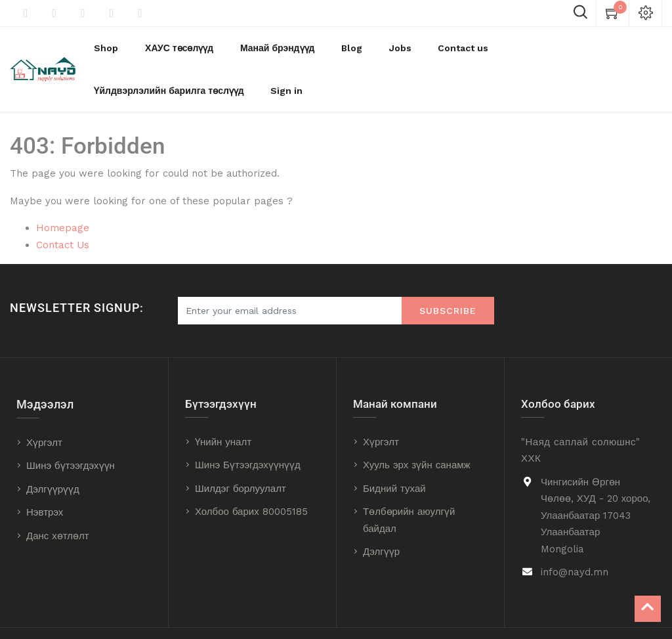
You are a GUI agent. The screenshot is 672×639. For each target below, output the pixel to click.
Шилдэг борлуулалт (241, 456)
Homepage (63, 196)
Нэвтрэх (45, 480)
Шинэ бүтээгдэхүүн (71, 433)
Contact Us (63, 213)
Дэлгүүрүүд (53, 457)
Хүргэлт (44, 410)
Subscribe (448, 278)
